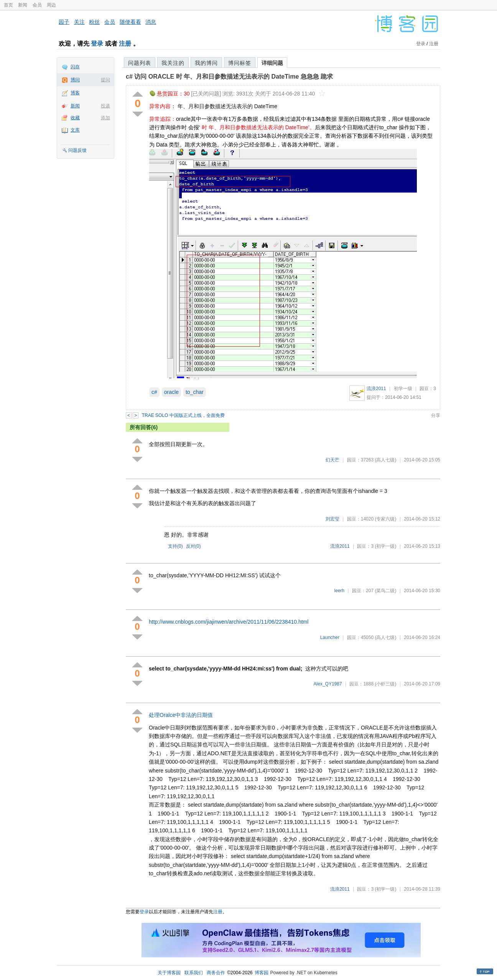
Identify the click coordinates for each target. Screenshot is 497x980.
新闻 (23, 5)
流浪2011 (376, 389)
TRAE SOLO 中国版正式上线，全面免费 (183, 415)
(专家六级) (385, 519)
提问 (105, 80)
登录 (97, 44)
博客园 (262, 973)
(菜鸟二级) (385, 591)
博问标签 (240, 63)
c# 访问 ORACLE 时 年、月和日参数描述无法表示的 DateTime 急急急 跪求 (229, 77)
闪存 (75, 67)
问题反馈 (77, 150)
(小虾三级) (385, 684)
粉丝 (94, 22)
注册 (125, 44)
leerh (340, 591)
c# (154, 392)
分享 (436, 415)
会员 (37, 5)
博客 (75, 93)
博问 (75, 80)
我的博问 (206, 63)
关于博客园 (169, 973)
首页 (8, 5)
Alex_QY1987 (328, 684)
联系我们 (194, 973)
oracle (171, 392)
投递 (105, 106)
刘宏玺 (332, 519)
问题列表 (140, 63)
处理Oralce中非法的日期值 (181, 715)
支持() (175, 546)
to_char (195, 392)
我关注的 (173, 63)
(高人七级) (385, 460)
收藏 (75, 118)
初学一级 (403, 389)
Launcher (330, 637)
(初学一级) (385, 546)
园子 (64, 22)
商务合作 (216, 973)
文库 (75, 130)
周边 (51, 5)
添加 (105, 118)
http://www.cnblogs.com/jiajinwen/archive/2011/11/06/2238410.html (229, 622)
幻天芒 (332, 460)
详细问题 (272, 63)
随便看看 (130, 22)
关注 (79, 22)
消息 (151, 22)
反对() (193, 546)
